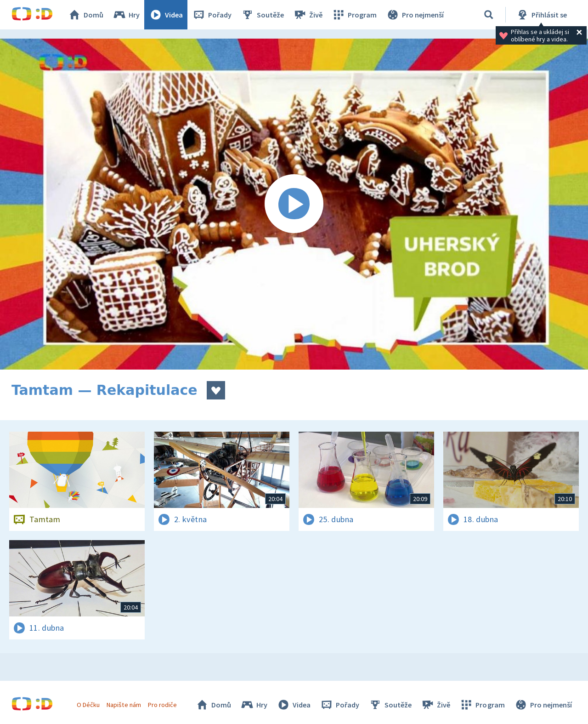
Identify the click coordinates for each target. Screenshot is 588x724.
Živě (308, 15)
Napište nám (124, 705)
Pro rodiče (162, 705)
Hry (126, 15)
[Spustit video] (294, 204)
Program (354, 15)
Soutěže (262, 15)
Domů (85, 15)
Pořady (212, 15)
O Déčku (88, 705)
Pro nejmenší (415, 15)
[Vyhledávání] (489, 15)
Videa (166, 15)
